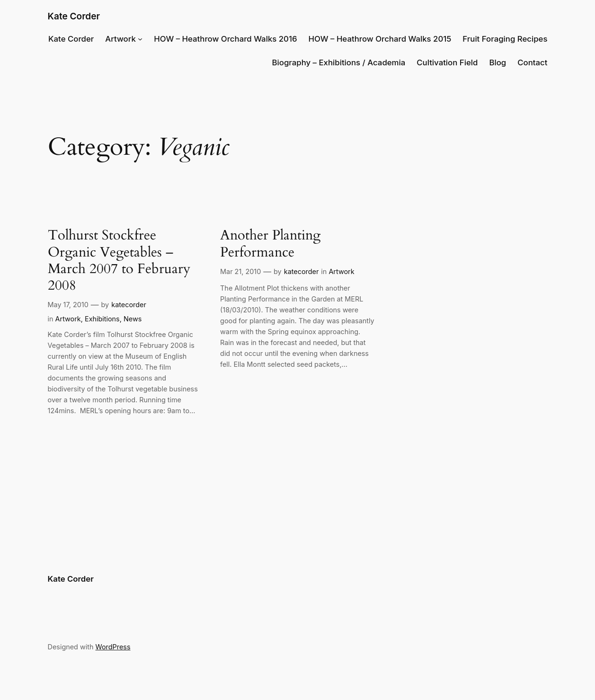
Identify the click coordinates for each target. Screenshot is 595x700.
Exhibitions (102, 319)
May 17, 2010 (68, 305)
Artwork (120, 39)
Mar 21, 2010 (240, 271)
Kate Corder (74, 16)
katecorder (129, 305)
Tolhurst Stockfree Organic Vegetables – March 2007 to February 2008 (119, 261)
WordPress (113, 647)
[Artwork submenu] (140, 39)
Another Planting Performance (270, 244)
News (133, 319)
